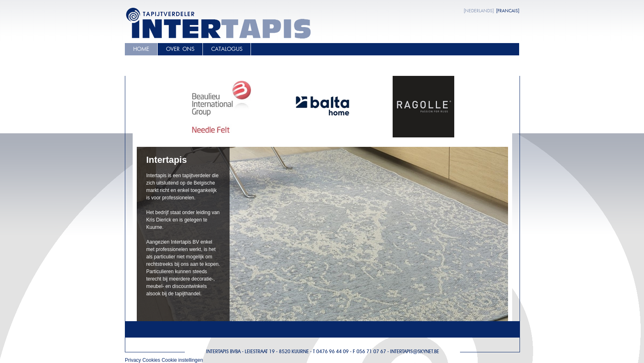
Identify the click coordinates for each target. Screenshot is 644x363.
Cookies (151, 360)
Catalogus (227, 49)
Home (141, 49)
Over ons (180, 49)
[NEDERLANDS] (479, 11)
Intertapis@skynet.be (415, 352)
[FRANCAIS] (508, 11)
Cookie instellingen (182, 360)
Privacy (133, 360)
